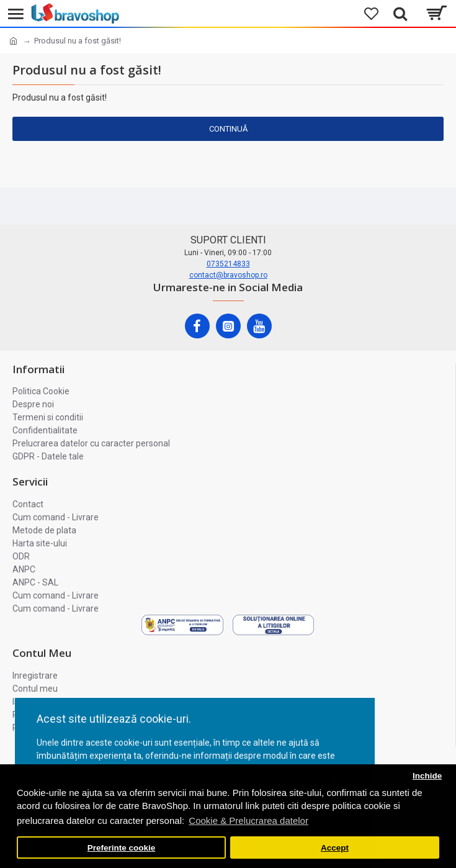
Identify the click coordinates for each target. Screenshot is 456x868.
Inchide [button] (427, 776)
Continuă (228, 129)
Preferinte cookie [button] (122, 848)
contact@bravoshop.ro (228, 275)
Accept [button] (335, 848)
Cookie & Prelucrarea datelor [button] (248, 821)
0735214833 (228, 264)
